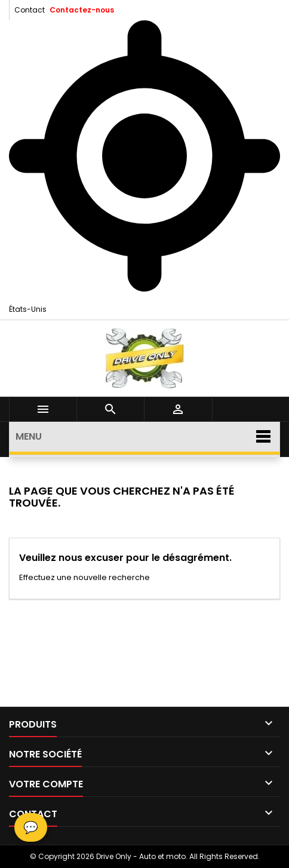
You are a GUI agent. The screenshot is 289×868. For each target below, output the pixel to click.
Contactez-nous (82, 10)
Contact (30, 10)
